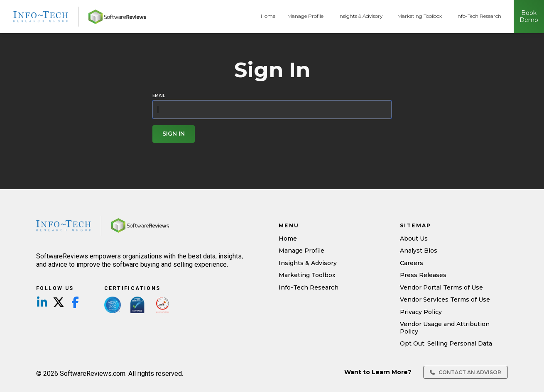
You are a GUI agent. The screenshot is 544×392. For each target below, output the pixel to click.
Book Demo (529, 17)
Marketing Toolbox (420, 16)
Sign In (174, 134)
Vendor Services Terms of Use (445, 299)
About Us (414, 239)
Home (268, 16)
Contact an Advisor (466, 372)
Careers (412, 263)
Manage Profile (305, 16)
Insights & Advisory (360, 16)
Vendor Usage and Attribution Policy (445, 328)
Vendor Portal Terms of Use (441, 287)
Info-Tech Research (479, 16)
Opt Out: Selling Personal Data (446, 343)
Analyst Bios (419, 251)
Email (159, 96)
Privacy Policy (421, 312)
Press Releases (423, 275)
